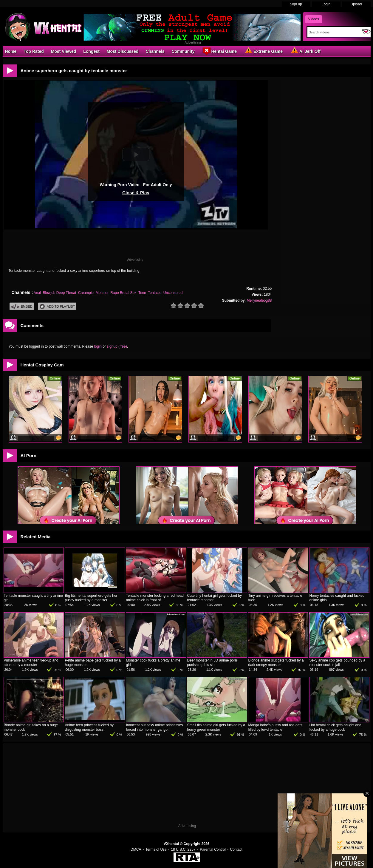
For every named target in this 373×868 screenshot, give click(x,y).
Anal (37, 293)
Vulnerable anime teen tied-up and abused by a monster (31, 663)
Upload (356, 4)
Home (11, 51)
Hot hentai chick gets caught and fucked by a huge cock (335, 727)
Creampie (86, 293)
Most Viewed (64, 51)
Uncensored (173, 293)
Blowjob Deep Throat (59, 293)
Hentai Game (219, 51)
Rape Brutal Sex (123, 293)
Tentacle (155, 293)
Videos (314, 19)
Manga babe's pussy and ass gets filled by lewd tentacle (275, 727)
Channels (155, 51)
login (98, 346)
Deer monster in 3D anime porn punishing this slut (212, 663)
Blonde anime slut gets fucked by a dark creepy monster (276, 663)
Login (326, 4)
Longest (91, 51)
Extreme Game (263, 51)
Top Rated (34, 51)
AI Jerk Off (305, 51)
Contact (236, 850)
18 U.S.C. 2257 (183, 850)
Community (183, 51)
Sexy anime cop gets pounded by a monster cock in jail (337, 663)
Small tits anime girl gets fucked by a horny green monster (216, 727)
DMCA (136, 850)
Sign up (296, 4)
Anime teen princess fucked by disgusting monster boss (89, 727)
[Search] (333, 32)
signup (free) (117, 346)
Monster (102, 293)
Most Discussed (123, 51)
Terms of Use (156, 850)
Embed (22, 307)
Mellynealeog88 (259, 300)
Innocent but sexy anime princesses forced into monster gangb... (155, 727)
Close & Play (136, 193)
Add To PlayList (57, 307)
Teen (142, 293)
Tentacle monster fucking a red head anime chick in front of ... (155, 598)
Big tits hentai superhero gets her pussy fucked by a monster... (91, 598)
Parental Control (213, 850)
